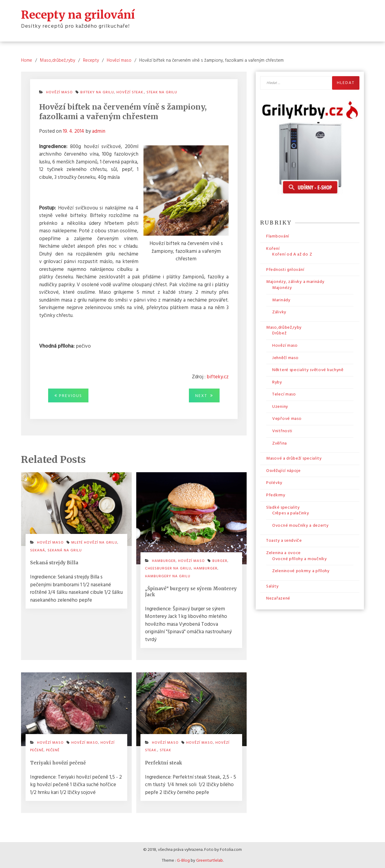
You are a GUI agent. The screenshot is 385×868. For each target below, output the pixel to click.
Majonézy (282, 288)
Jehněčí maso (285, 358)
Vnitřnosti (282, 431)
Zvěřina (280, 443)
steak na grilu (162, 92)
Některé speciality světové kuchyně (308, 370)
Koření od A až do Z (292, 254)
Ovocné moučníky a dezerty (300, 525)
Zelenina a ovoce (283, 553)
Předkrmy (276, 495)
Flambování (278, 236)
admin (99, 131)
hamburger (206, 568)
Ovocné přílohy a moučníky (300, 559)
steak (165, 750)
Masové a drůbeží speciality (294, 458)
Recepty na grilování (78, 14)
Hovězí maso (59, 92)
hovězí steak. (130, 92)
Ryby (277, 382)
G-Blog (183, 860)
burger (220, 561)
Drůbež (279, 333)
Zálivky (279, 312)
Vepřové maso (287, 419)
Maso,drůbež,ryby (284, 327)
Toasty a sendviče (284, 540)
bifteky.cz (218, 377)
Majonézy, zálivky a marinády (295, 282)
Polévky (274, 483)
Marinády (281, 300)
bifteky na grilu (97, 92)
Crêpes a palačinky (291, 513)
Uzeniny (280, 406)
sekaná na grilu (65, 550)
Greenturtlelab (209, 860)
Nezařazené (278, 598)
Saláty (272, 586)
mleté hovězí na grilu (94, 542)
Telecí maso (284, 394)
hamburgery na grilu (168, 576)
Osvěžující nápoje (283, 471)
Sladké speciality (283, 507)
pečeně (53, 750)
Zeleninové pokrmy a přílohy (301, 571)
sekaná (38, 550)
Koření (273, 248)
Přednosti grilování (285, 270)
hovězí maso (85, 742)
